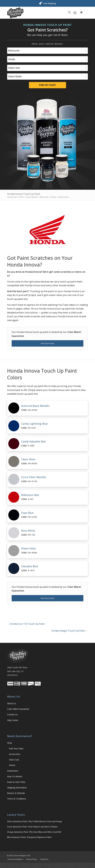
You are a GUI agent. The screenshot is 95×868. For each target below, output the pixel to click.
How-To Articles (15, 776)
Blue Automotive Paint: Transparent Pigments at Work (29, 837)
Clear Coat (14, 760)
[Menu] (75, 13)
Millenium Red (30, 495)
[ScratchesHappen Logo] (39, 13)
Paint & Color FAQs (16, 782)
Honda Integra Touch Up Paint (70, 631)
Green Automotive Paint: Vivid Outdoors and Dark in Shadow (32, 827)
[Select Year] (47, 68)
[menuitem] (68, 13)
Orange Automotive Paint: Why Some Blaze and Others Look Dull (34, 832)
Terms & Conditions (17, 799)
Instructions (13, 771)
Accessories (15, 754)
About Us (11, 703)
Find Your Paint (16, 749)
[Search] (68, 13)
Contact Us (12, 714)
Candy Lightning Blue (34, 424)
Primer (12, 765)
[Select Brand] (47, 59)
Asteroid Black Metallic (35, 406)
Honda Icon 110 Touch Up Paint (26, 624)
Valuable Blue (30, 566)
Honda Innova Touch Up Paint (24, 194)
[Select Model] (47, 76)
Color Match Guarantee (18, 709)
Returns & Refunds (16, 793)
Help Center (13, 720)
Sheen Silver (29, 548)
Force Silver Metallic (34, 477)
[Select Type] (47, 51)
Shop (10, 743)
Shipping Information (17, 788)
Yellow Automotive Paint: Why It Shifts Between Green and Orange (35, 821)
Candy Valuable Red (33, 441)
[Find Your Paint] (47, 343)
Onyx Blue (27, 513)
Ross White (28, 531)
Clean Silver (28, 459)
